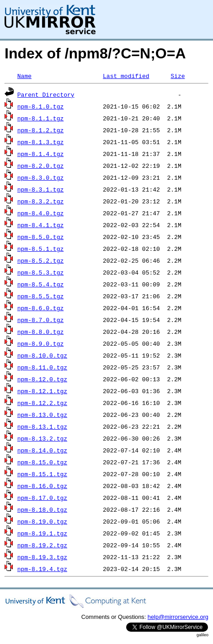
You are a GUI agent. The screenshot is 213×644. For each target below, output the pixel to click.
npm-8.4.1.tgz (40, 225)
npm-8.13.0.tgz (42, 415)
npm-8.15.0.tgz (42, 462)
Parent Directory (46, 94)
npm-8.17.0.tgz (42, 498)
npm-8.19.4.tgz (42, 569)
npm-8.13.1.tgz (42, 426)
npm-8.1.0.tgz (40, 106)
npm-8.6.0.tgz (40, 308)
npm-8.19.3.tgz (42, 557)
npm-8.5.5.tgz (40, 296)
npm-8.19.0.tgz (42, 521)
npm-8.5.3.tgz (40, 272)
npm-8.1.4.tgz (40, 154)
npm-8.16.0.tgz (42, 486)
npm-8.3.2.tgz (40, 201)
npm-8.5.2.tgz (40, 260)
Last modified (126, 76)
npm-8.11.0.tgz (42, 367)
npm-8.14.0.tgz (42, 450)
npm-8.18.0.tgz (42, 509)
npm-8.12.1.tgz (42, 391)
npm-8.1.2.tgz (40, 130)
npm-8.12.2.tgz (42, 403)
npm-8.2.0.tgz (40, 166)
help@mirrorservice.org (178, 617)
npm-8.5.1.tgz (40, 249)
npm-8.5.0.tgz (40, 237)
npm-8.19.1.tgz (42, 533)
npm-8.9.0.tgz (40, 343)
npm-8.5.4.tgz (40, 284)
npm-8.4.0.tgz (40, 213)
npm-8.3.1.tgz (40, 189)
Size (178, 76)
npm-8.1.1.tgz (40, 118)
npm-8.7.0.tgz (40, 320)
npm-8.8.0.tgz (40, 332)
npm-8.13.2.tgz (42, 438)
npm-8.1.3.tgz (40, 142)
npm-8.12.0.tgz (42, 379)
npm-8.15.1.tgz (42, 474)
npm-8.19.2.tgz (42, 545)
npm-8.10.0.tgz (42, 355)
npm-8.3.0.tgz (40, 177)
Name (24, 76)
